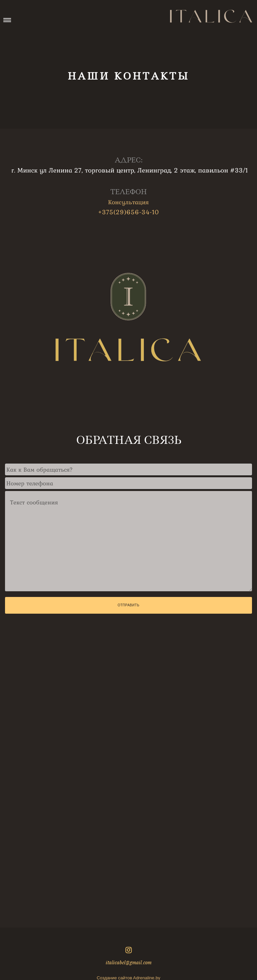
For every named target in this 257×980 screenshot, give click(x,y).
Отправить (128, 605)
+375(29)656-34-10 (129, 212)
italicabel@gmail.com (129, 962)
